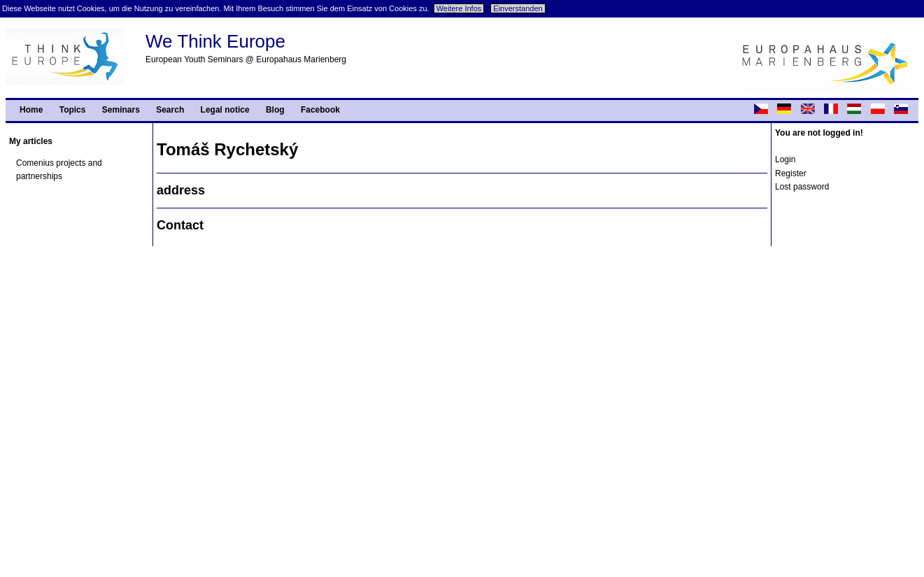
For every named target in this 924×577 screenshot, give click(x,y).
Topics (73, 110)
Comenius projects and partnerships (59, 170)
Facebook (320, 110)
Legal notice (225, 110)
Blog (275, 110)
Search (170, 110)
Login (785, 159)
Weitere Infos (459, 8)
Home (31, 110)
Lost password (802, 187)
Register (791, 173)
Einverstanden (518, 8)
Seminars (121, 110)
